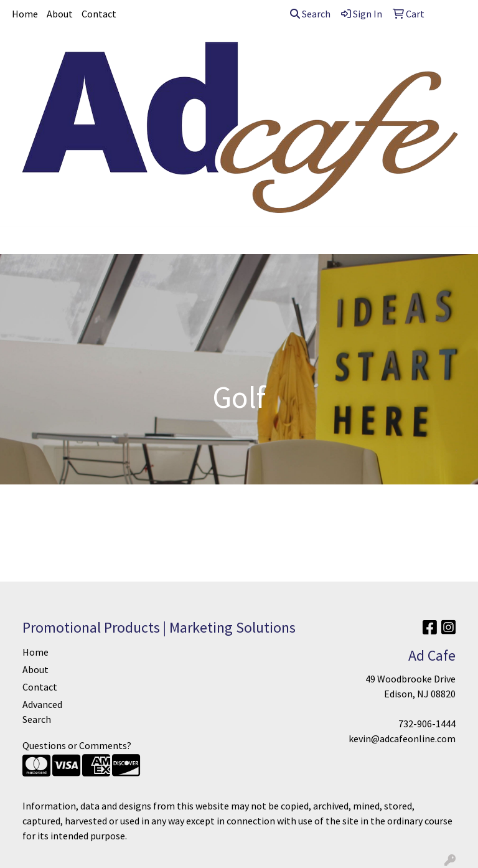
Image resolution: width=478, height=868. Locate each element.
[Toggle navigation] (19, 240)
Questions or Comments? (77, 745)
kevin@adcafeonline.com (402, 738)
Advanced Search (42, 712)
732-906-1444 (427, 724)
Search (310, 14)
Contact (99, 14)
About (60, 14)
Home (25, 14)
